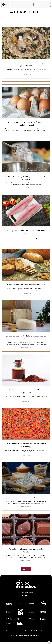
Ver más (26, 569)
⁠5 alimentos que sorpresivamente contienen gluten (26, 285)
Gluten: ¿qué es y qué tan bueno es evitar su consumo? (26, 498)
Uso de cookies (29, 631)
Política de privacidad (40, 631)
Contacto (9, 631)
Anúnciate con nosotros (18, 631)
